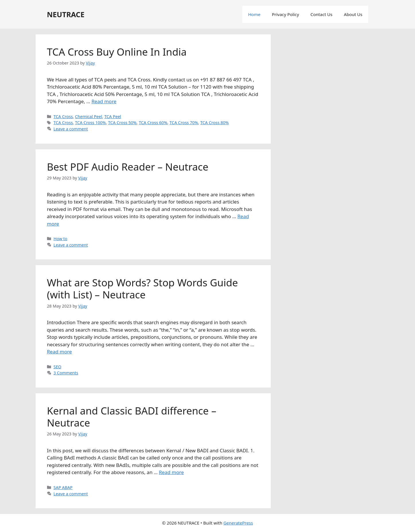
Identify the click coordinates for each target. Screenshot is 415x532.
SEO (58, 367)
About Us (353, 14)
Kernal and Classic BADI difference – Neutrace (132, 417)
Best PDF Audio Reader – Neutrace (128, 167)
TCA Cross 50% (122, 123)
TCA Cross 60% (153, 123)
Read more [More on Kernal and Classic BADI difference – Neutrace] (171, 472)
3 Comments (66, 373)
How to (61, 239)
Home (254, 14)
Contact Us (322, 14)
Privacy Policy (286, 14)
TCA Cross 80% (214, 123)
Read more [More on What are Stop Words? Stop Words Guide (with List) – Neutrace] (60, 352)
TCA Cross (63, 117)
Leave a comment (71, 129)
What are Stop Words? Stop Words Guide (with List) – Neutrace (143, 289)
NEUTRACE (66, 14)
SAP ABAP (63, 487)
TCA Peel (113, 117)
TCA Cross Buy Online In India (117, 52)
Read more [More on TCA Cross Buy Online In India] (104, 101)
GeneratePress (238, 523)
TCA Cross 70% (184, 123)
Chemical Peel (88, 117)
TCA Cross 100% (90, 123)
